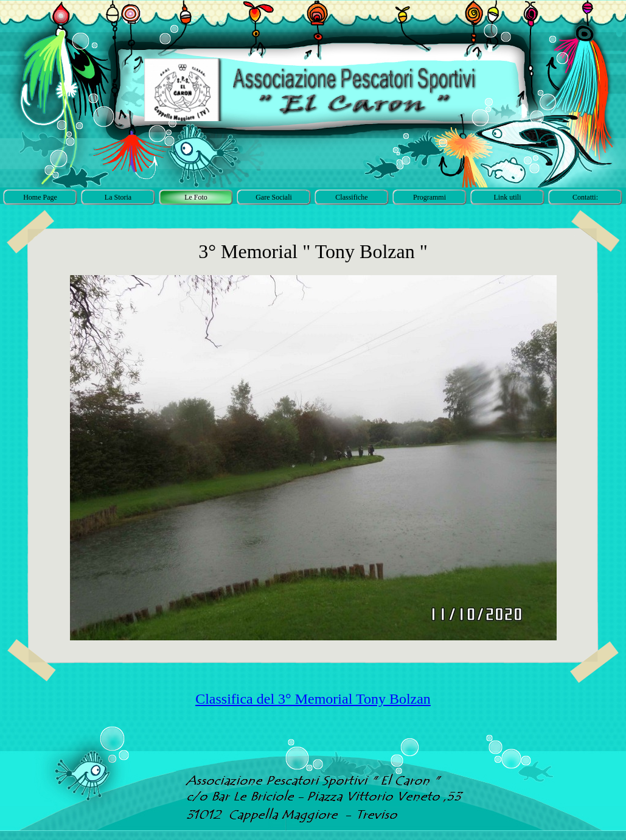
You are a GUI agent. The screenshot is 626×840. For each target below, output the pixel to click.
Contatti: (585, 197)
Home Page (40, 197)
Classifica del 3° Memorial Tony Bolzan (313, 699)
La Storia (118, 197)
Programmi (430, 197)
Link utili (508, 197)
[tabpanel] (313, 699)
